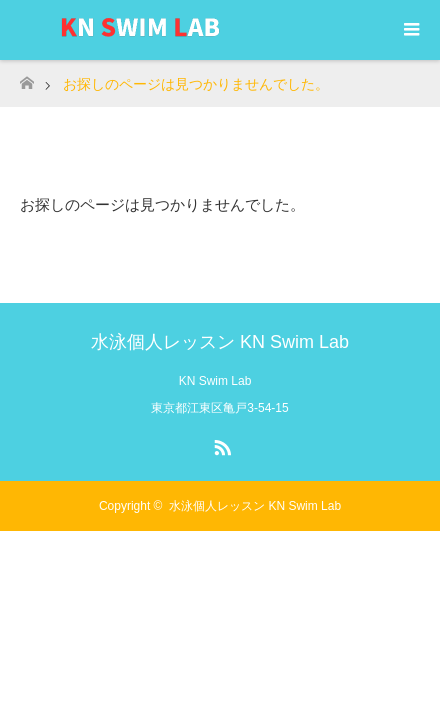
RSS (220, 444)
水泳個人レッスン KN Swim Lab (220, 342)
